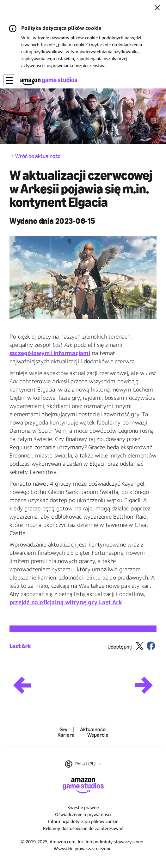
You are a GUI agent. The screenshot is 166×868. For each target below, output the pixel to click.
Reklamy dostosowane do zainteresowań (83, 828)
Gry (63, 729)
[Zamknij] (157, 8)
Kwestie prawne (83, 807)
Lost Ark (20, 646)
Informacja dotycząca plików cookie (83, 821)
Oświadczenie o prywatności (83, 814)
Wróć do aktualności (38, 156)
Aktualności (93, 729)
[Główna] (49, 81)
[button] (9, 80)
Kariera (66, 735)
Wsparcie (98, 735)
